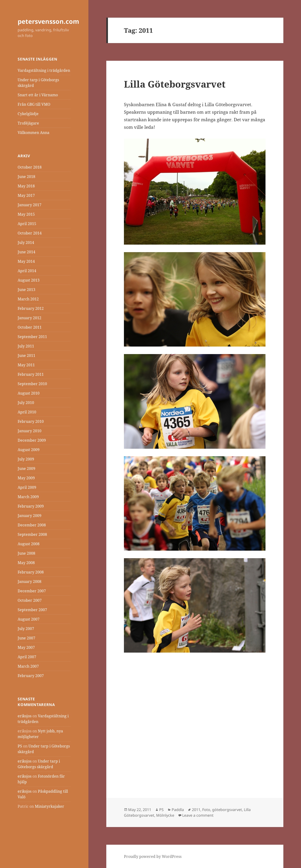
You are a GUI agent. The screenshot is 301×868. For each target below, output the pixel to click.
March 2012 (28, 299)
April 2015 (27, 224)
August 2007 (29, 619)
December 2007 (32, 591)
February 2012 (31, 308)
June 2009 (26, 468)
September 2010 (32, 384)
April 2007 (27, 657)
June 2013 (26, 290)
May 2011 (26, 365)
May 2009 (26, 478)
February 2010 (31, 421)
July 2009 (26, 459)
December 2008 (32, 525)
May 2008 (26, 563)
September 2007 (32, 610)
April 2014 (27, 271)
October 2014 (30, 233)
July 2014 (26, 242)
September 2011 (32, 337)
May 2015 (26, 214)
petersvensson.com (48, 21)
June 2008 (26, 553)
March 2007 (28, 666)
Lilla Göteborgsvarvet (175, 84)
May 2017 (26, 195)
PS (20, 746)
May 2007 (26, 647)
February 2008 (31, 572)
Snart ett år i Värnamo (38, 95)
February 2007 (31, 676)
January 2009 (30, 516)
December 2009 (32, 440)
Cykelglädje (28, 114)
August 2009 (29, 450)
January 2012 (30, 318)
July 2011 (26, 346)
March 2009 (28, 497)
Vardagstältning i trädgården (44, 70)
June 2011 (26, 355)
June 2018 (26, 177)
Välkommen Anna (34, 133)
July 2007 (26, 629)
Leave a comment (198, 815)
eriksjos (25, 716)
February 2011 (31, 374)
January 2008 (30, 581)
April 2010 (27, 412)
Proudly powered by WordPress (153, 856)
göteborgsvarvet (227, 810)
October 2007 (30, 600)
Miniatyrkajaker (50, 806)
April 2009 (27, 487)
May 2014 (26, 261)
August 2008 (29, 544)
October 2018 (30, 167)
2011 (196, 810)
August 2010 (29, 393)
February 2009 (31, 506)
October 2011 (30, 327)
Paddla (178, 810)
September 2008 (32, 534)
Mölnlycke (165, 815)
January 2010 (30, 431)
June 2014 (26, 252)
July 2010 (26, 403)
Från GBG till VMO (34, 104)
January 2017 (30, 205)
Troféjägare (28, 123)
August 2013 (29, 280)
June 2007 (26, 638)
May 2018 (26, 186)
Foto (206, 810)
